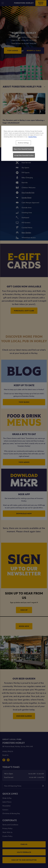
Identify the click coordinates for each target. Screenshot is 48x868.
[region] (24, 143)
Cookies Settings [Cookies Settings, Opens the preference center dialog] (23, 143)
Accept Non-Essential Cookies (24, 155)
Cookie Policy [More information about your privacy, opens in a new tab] (33, 137)
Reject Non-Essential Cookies (23, 149)
